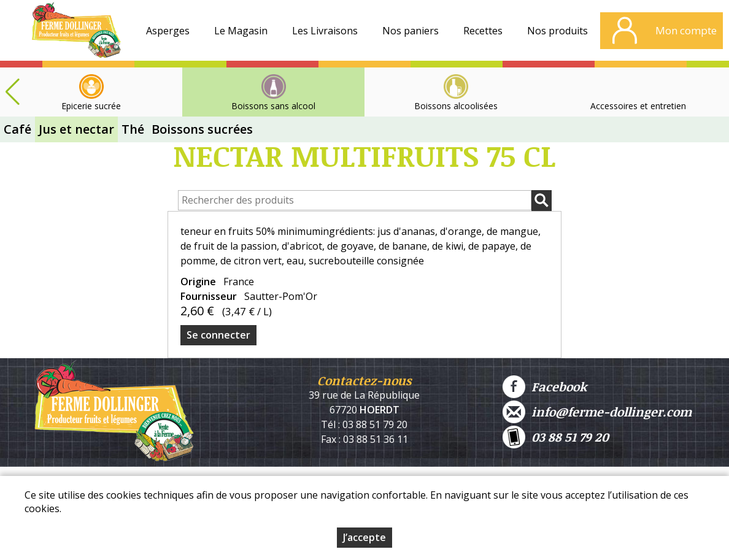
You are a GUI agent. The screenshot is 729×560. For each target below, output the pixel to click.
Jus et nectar (76, 129)
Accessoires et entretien (638, 106)
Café (17, 129)
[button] (12, 92)
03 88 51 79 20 (556, 437)
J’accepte (364, 537)
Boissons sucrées (202, 129)
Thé (133, 129)
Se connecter (218, 335)
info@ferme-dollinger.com (597, 412)
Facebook (545, 387)
